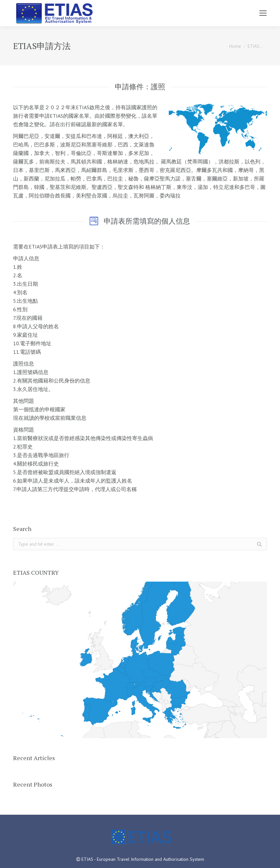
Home (235, 46)
